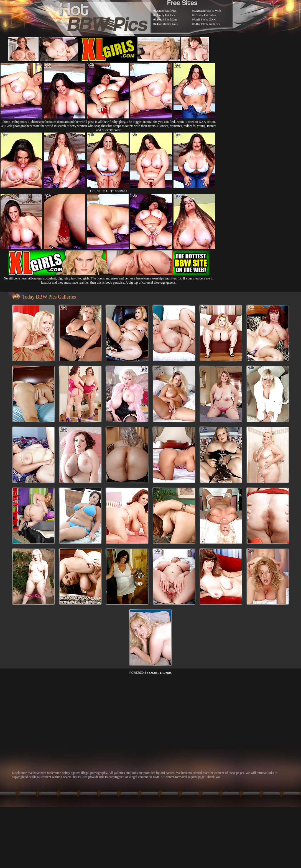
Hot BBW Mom (167, 19)
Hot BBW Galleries (208, 24)
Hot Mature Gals (167, 24)
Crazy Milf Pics (167, 11)
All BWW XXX (206, 19)
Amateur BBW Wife (208, 11)
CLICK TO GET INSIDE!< (109, 191)
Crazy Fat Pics (166, 15)
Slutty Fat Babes (206, 15)
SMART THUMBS (160, 673)
